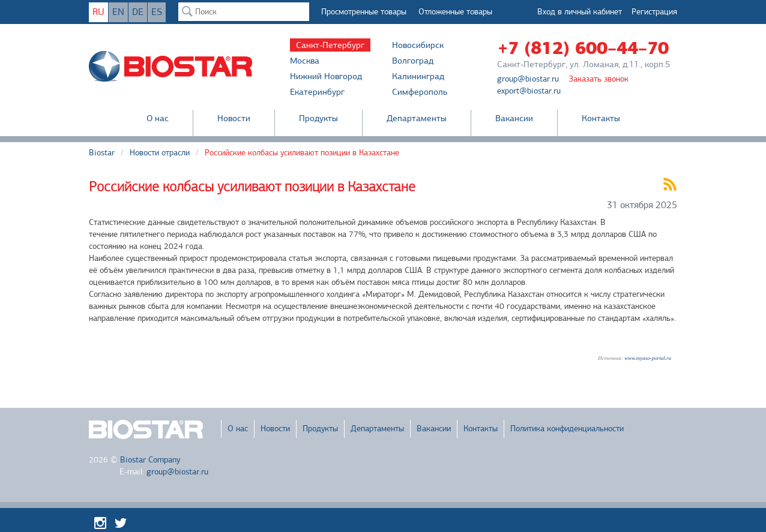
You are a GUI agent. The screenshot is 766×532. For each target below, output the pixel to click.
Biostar (102, 153)
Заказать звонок (599, 79)
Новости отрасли (160, 153)
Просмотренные (364, 12)
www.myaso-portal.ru (648, 358)
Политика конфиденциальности (567, 429)
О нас (158, 118)
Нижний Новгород (326, 76)
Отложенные (455, 12)
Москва (305, 61)
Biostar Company (150, 460)
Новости (234, 118)
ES (157, 12)
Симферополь (420, 92)
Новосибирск (418, 45)
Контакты (601, 118)
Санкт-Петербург (330, 45)
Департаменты (417, 118)
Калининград (418, 76)
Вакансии (514, 118)
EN (118, 12)
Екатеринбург (317, 92)
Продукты (318, 118)
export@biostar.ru (529, 91)
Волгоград (413, 61)
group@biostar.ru (528, 79)
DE (138, 12)
